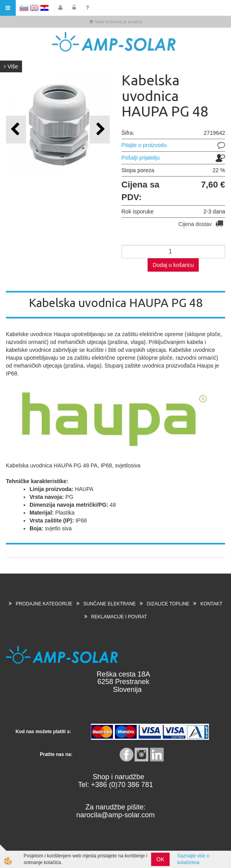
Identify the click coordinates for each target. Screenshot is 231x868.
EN (34, 8)
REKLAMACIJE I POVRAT (119, 617)
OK (160, 859)
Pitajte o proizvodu (144, 145)
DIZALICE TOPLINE (168, 604)
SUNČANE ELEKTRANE (110, 604)
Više (11, 66)
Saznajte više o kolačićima (193, 859)
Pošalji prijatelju (141, 158)
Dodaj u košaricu (173, 265)
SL (24, 8)
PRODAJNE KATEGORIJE (44, 604)
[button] (100, 130)
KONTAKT (211, 604)
